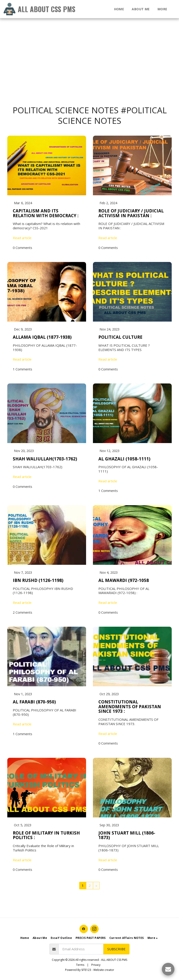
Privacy (96, 966)
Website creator (104, 971)
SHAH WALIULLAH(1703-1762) (45, 459)
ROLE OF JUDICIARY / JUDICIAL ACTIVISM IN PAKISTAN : (131, 213)
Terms (80, 966)
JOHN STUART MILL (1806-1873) (127, 837)
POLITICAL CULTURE (120, 337)
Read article (22, 238)
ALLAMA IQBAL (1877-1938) (42, 337)
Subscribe (116, 950)
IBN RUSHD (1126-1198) (38, 581)
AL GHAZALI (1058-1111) (124, 459)
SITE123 (86, 971)
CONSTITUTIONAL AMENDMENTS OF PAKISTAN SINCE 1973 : (130, 708)
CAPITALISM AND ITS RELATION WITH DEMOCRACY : (46, 213)
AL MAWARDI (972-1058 (124, 581)
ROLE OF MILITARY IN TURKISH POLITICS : (46, 837)
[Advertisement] (88, 32)
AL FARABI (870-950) (34, 703)
